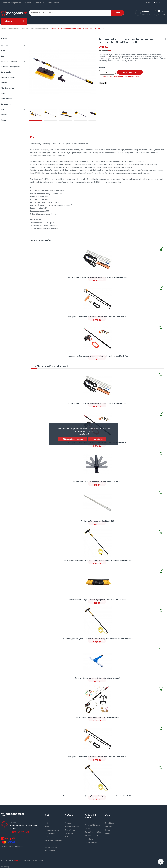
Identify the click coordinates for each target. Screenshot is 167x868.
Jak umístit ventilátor (93, 832)
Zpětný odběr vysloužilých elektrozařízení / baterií (53, 837)
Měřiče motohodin (8, 77)
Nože (3, 93)
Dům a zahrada (7, 104)
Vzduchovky (6, 45)
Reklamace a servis (72, 837)
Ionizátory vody (7, 99)
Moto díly (5, 115)
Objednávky (109, 827)
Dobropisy (108, 830)
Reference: (103, 51)
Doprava (68, 823)
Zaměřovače (6, 72)
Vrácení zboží (70, 833)
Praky (3, 109)
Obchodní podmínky (72, 827)
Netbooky (5, 83)
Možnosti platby (71, 830)
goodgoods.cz (18, 860)
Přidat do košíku (130, 72)
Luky (3, 56)
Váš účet (109, 815)
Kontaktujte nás (53, 3)
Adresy (107, 833)
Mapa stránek (50, 851)
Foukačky (5, 120)
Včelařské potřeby (8, 88)
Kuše (3, 51)
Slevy (47, 844)
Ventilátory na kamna (9, 61)
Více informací (83, 434)
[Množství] (107, 72)
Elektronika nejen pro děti (11, 67)
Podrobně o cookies (52, 830)
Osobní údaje (109, 823)
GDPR (47, 827)
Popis (33, 137)
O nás (47, 823)
